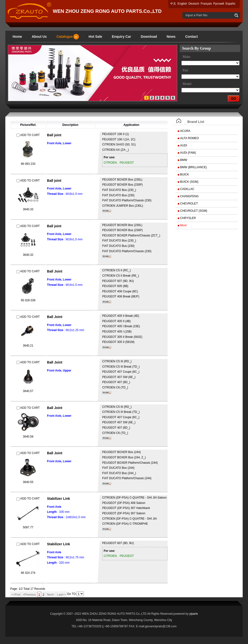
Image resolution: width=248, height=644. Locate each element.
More (183, 225)
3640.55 (28, 482)
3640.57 (28, 391)
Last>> (61, 595)
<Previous (29, 595)
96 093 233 (28, 164)
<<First (16, 595)
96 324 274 (28, 573)
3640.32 (28, 255)
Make (186, 57)
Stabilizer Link (58, 499)
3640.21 (28, 346)
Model (187, 84)
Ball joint (54, 135)
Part (185, 70)
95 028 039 (28, 300)
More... (107, 211)
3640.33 (28, 209)
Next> (51, 595)
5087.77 (28, 527)
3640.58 (28, 437)
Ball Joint (55, 271)
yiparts (194, 614)
